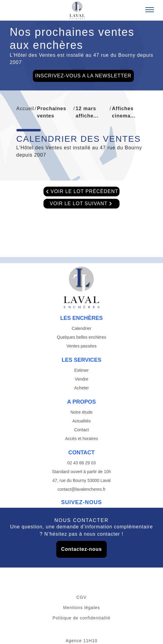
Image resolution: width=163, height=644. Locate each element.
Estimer (81, 370)
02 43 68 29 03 (81, 463)
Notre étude (81, 412)
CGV (81, 597)
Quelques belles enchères (81, 337)
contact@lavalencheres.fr (81, 489)
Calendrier (82, 328)
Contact (81, 430)
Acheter (81, 388)
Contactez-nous (81, 549)
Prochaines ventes (52, 112)
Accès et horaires (81, 439)
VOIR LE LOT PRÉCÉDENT (81, 192)
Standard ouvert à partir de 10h (81, 472)
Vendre (81, 379)
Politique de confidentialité (82, 618)
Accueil (25, 108)
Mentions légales (81, 608)
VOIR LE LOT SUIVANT (81, 204)
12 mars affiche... (87, 112)
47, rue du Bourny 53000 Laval (81, 480)
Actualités (82, 421)
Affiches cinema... (124, 112)
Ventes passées (82, 346)
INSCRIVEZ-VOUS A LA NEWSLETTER (83, 76)
